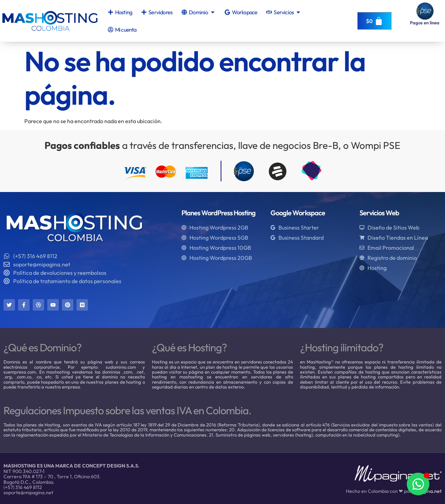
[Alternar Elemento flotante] (418, 484)
